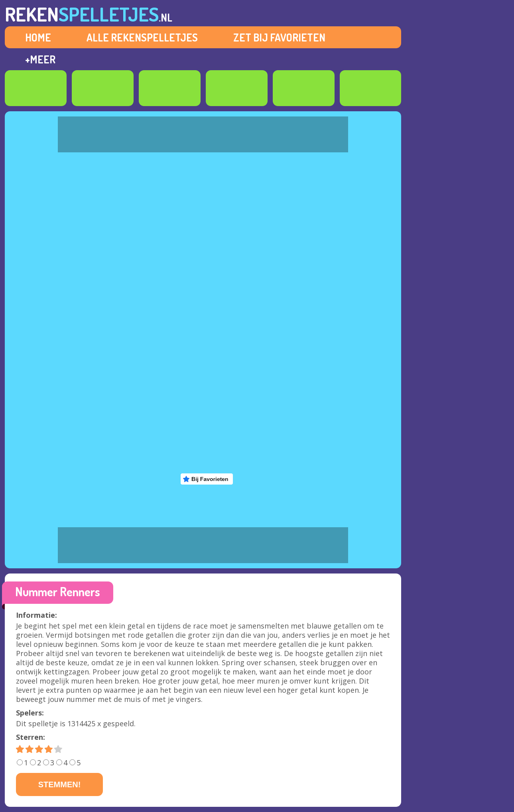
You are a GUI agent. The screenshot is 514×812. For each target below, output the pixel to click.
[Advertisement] (454, 314)
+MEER (40, 59)
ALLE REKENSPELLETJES (142, 37)
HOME (38, 37)
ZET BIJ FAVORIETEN (279, 37)
